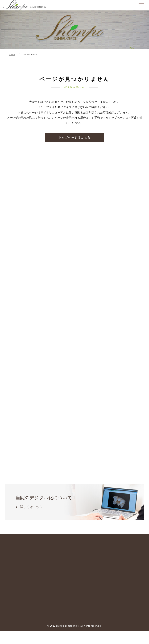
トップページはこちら (74, 138)
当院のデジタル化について (74, 502)
